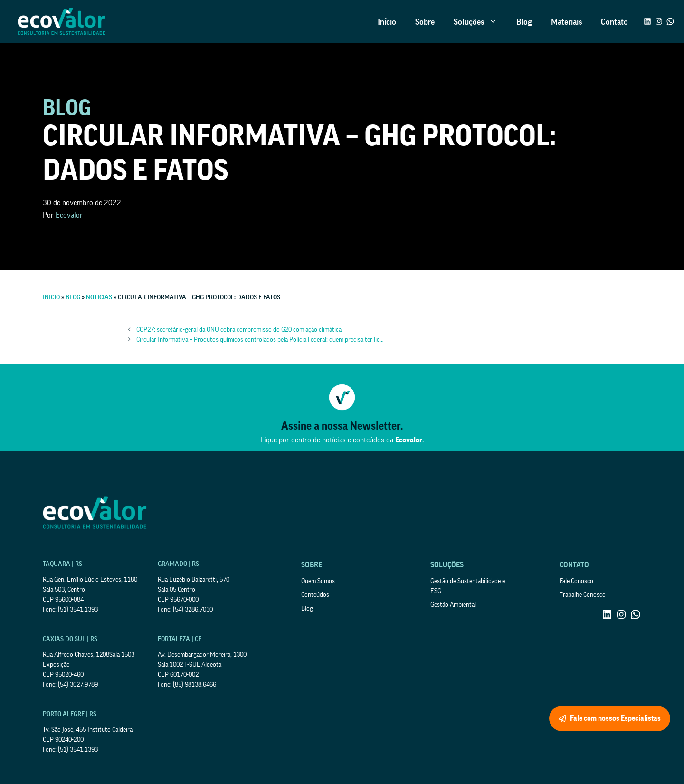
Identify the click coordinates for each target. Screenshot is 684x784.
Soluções (480, 22)
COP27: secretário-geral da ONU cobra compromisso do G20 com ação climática (239, 330)
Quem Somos (318, 581)
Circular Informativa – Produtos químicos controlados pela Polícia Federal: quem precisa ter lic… (260, 340)
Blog (524, 22)
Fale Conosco (576, 581)
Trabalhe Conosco (583, 595)
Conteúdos (315, 595)
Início (387, 22)
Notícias (99, 297)
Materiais (566, 22)
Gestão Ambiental (453, 605)
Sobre (425, 22)
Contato (614, 22)
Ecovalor (69, 215)
